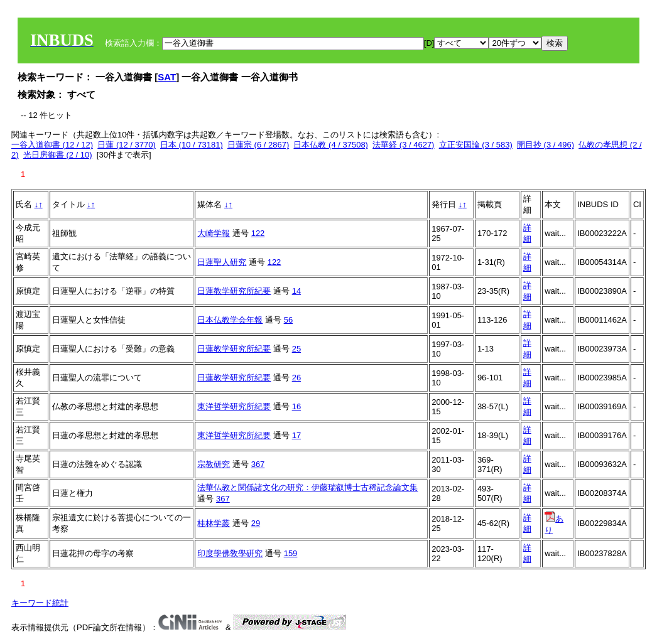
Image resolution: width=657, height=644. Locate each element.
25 (296, 349)
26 (296, 378)
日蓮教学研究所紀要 (234, 291)
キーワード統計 (40, 603)
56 (288, 320)
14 (296, 291)
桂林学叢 (214, 523)
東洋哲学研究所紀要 (234, 406)
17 (296, 435)
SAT (167, 77)
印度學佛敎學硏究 (230, 553)
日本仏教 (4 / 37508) (331, 145)
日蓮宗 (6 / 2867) (258, 145)
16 (296, 406)
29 (256, 523)
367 (258, 464)
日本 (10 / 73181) (192, 145)
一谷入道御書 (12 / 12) (52, 145)
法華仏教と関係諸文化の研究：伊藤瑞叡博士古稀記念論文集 (307, 487)
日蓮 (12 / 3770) (127, 145)
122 (258, 233)
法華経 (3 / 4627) (403, 145)
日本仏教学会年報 (230, 320)
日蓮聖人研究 (222, 262)
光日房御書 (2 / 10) (58, 155)
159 (291, 553)
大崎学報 (214, 233)
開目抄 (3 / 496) (546, 145)
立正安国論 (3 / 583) (476, 145)
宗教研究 (214, 464)
